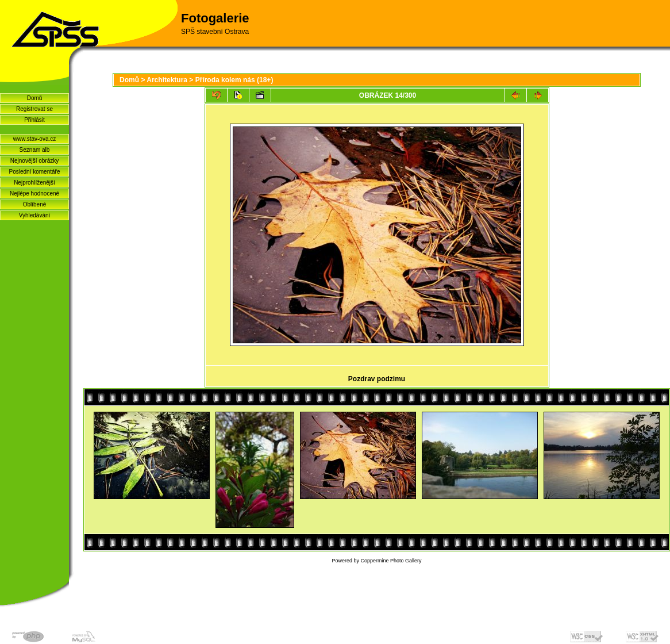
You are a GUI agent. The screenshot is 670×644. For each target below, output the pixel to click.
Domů (35, 98)
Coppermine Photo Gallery (391, 561)
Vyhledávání (35, 215)
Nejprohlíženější (34, 183)
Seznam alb (35, 150)
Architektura (167, 80)
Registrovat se (34, 109)
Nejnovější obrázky (34, 161)
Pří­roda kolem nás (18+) (234, 80)
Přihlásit (34, 120)
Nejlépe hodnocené (34, 193)
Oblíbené (35, 204)
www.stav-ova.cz (34, 139)
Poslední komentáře (35, 172)
